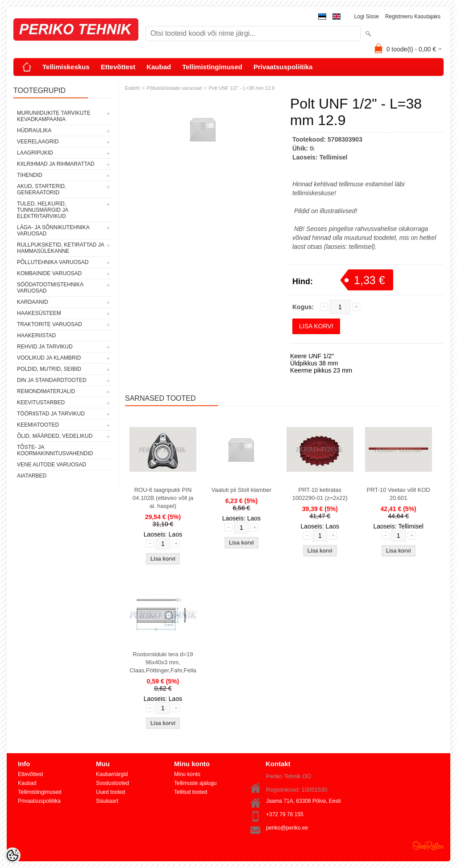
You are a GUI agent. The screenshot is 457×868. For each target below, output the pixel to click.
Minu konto (187, 774)
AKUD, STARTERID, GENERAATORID (42, 189)
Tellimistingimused (212, 67)
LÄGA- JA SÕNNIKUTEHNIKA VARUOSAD (53, 231)
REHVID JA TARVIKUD (45, 347)
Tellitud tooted (191, 792)
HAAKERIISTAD (36, 335)
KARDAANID (33, 302)
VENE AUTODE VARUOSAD (52, 465)
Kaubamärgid (112, 774)
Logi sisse (367, 17)
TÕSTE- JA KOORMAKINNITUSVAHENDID (55, 450)
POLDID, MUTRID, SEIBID (49, 369)
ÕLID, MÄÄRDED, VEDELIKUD (55, 436)
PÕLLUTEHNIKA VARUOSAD (53, 262)
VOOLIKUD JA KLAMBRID (49, 358)
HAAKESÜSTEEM (39, 313)
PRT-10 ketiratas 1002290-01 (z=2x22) (320, 494)
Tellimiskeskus (66, 67)
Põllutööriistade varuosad (174, 88)
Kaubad (159, 67)
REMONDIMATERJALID (46, 391)
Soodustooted (112, 783)
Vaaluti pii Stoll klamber (241, 490)
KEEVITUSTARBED (41, 403)
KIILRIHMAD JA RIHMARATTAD (56, 164)
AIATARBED (32, 476)
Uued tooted (110, 792)
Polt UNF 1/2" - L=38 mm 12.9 (242, 88)
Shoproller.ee (428, 846)
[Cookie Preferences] (12, 855)
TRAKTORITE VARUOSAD (50, 324)
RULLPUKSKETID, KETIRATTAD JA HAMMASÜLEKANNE (60, 248)
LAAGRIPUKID (35, 153)
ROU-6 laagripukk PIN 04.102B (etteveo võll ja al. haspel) (163, 498)
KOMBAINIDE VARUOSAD (49, 273)
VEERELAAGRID (38, 142)
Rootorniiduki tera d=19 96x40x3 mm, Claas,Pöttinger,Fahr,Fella (163, 662)
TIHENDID (30, 175)
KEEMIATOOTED (38, 425)
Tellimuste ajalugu (195, 783)
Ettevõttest (118, 67)
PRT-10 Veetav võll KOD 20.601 (399, 494)
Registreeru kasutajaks (413, 17)
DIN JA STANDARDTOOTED (52, 380)
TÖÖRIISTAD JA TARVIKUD (51, 414)
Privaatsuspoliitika (283, 67)
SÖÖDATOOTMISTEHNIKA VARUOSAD (50, 288)
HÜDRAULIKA (34, 130)
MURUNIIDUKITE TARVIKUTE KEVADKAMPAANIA (54, 116)
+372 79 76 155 (285, 814)
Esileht (132, 88)
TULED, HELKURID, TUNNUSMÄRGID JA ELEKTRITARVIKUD (43, 210)
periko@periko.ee (287, 828)
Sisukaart (107, 801)
